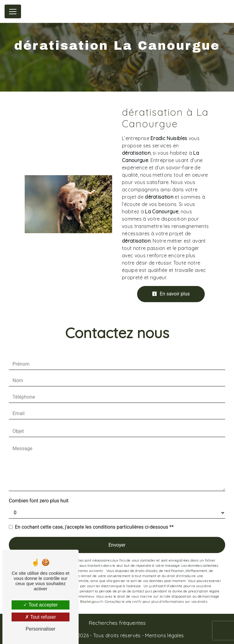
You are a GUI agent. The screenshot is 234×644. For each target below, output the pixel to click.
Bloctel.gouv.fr (92, 602)
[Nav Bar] (13, 11)
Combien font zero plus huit (39, 501)
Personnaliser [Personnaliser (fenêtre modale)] (41, 629)
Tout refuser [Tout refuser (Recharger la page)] (41, 617)
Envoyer (117, 545)
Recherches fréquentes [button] (117, 623)
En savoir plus (171, 294)
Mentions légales (164, 635)
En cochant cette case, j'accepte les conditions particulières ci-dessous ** (94, 527)
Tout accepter (40, 605)
